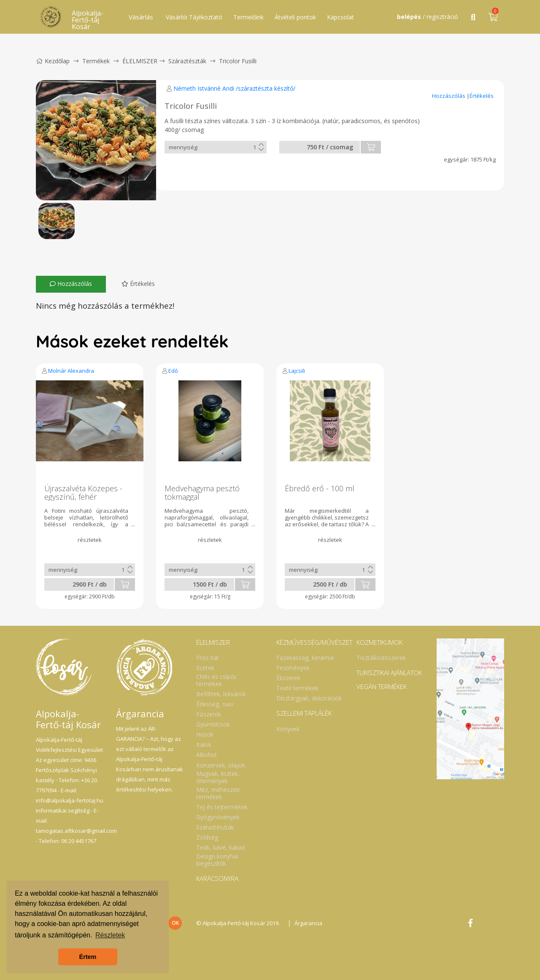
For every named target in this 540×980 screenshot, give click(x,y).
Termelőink (248, 17)
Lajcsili (297, 371)
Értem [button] (88, 957)
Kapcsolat (340, 17)
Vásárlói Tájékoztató (194, 17)
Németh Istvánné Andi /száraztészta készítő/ (234, 88)
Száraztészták (187, 61)
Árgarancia (308, 923)
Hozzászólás (449, 96)
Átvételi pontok (295, 17)
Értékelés (482, 96)
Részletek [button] (110, 935)
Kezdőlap (53, 61)
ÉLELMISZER (140, 61)
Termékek (96, 61)
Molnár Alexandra (71, 371)
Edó (173, 371)
